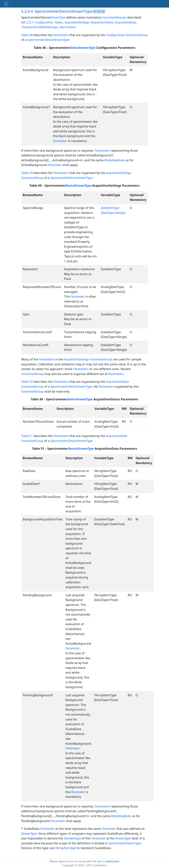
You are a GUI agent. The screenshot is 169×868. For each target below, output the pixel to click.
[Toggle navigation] (6, 4)
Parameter (60, 141)
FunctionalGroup (136, 35)
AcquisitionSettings (119, 173)
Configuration (115, 35)
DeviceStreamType (83, 48)
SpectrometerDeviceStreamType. (49, 40)
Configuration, (44, 22)
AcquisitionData (116, 436)
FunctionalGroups (115, 17)
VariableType (72, 838)
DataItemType (110, 208)
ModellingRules (115, 160)
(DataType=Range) (113, 213)
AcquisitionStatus (117, 382)
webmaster (112, 861)
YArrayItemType (65, 848)
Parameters (61, 35)
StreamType (58, 17)
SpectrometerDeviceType (125, 843)
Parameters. (116, 374)
